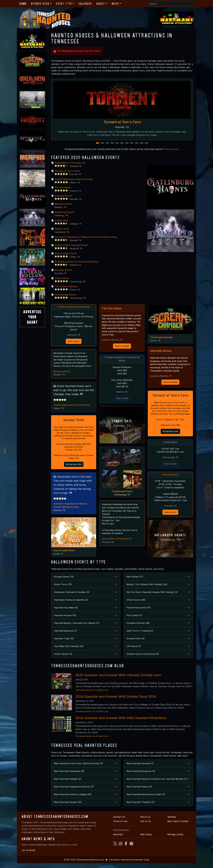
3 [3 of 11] (107, 143)
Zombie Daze (61, 220)
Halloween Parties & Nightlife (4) (71, 605)
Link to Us (146, 826)
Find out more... (172, 149)
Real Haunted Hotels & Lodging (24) (73, 799)
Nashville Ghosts (63, 196)
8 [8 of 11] (132, 143)
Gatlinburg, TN (170, 544)
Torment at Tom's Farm (122, 122)
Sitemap (172, 822)
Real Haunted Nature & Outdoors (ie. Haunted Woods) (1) (157, 784)
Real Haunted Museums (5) (141, 776)
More (115, 4)
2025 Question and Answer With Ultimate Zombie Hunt (118, 680)
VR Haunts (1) (134, 651)
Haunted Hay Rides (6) (66, 612)
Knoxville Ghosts (63, 270)
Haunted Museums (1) (65, 636)
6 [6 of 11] (122, 143)
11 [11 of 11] (147, 143)
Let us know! (28, 855)
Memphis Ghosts (63, 204)
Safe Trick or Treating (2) (140, 636)
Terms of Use (120, 826)
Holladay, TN (122, 427)
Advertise (118, 839)
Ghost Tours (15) (63, 589)
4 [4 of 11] (112, 143)
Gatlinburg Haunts (64, 212)
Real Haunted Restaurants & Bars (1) (146, 799)
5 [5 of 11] (117, 143)
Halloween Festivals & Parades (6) (72, 597)
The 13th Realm (63, 187)
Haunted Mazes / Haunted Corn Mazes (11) (77, 628)
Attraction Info (74, 469)
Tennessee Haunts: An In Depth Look (92, 695)
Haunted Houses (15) (65, 620)
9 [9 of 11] (137, 143)
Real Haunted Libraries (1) (140, 768)
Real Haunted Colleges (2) (68, 784)
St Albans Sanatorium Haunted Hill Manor (77, 262)
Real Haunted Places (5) (139, 791)
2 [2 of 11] (102, 143)
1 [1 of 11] (98, 143)
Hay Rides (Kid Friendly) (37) (69, 651)
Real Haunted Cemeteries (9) (69, 776)
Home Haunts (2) (63, 659)
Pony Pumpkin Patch (66, 253)
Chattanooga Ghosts (65, 295)
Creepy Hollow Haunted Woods (71, 245)
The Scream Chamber (66, 286)
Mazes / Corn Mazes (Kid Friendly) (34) (147, 589)
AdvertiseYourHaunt (32, 317)
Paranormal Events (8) (138, 612)
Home (23, 4)
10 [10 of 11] (142, 143)
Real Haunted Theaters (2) (140, 807)
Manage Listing (175, 839)
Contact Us (119, 822)
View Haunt (74, 345)
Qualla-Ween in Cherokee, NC (70, 163)
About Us (145, 822)
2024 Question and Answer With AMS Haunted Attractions (121, 723)
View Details (122, 399)
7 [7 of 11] (127, 143)
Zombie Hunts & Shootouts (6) (143, 659)
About (101, 4)
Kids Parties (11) (135, 581)
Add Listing (146, 839)
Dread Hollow (62, 278)
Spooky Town (62, 229)
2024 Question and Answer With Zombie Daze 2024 (116, 701)
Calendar (85, 4)
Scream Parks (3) (136, 643)
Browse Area (40, 4)
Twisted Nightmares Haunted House (73, 179)
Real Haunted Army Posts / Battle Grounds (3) (78, 768)
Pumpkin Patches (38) (138, 628)
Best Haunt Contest (178, 826)
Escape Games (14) (64, 581)
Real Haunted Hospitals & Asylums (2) (74, 791)
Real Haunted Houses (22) (68, 807)
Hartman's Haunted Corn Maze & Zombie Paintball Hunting (86, 237)
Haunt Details (122, 346)
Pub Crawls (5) (134, 620)
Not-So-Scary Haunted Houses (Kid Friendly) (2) (152, 597)
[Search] (171, 4)
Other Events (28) (136, 605)
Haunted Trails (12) (64, 643)
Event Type (64, 4)
